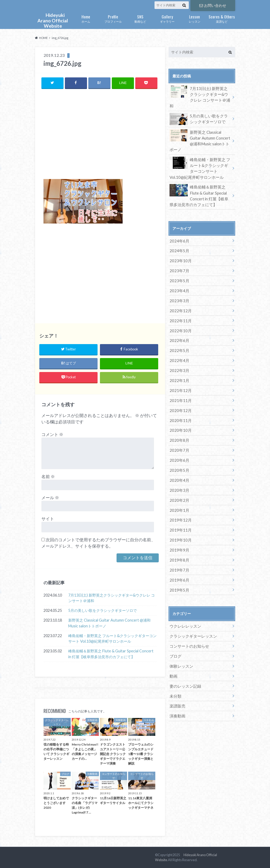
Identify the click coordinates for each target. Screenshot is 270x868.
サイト (48, 519)
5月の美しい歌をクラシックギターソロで (103, 611)
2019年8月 (179, 544)
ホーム (86, 18)
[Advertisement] (100, 136)
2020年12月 (180, 398)
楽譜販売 (177, 687)
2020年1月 (179, 495)
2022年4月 (179, 349)
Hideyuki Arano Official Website (53, 20)
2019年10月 (180, 524)
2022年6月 (179, 329)
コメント (52, 435)
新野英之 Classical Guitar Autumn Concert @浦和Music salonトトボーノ (109, 623)
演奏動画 (177, 696)
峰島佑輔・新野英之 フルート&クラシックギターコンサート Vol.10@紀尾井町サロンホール (112, 639)
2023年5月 (179, 271)
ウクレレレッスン (184, 609)
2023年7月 (179, 261)
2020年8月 (179, 427)
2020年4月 (179, 466)
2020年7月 (179, 437)
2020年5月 (179, 456)
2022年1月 (179, 368)
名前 (48, 477)
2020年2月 (179, 485)
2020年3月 (179, 476)
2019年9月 (179, 534)
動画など (140, 18)
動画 (173, 658)
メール (50, 498)
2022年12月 (180, 300)
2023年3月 (179, 291)
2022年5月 (179, 339)
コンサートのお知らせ (188, 629)
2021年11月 (180, 388)
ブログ (175, 638)
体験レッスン (181, 648)
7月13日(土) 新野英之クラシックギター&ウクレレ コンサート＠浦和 (112, 598)
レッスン (194, 18)
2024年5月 (179, 242)
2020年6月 (179, 446)
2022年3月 (179, 359)
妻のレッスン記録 (184, 668)
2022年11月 (180, 310)
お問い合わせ (213, 5)
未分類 (175, 677)
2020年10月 (180, 417)
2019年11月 (180, 515)
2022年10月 (180, 320)
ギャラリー (167, 18)
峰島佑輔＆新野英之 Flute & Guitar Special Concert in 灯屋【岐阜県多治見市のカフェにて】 (111, 654)
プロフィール (113, 18)
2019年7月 (179, 554)
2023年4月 (179, 281)
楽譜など (222, 18)
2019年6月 (179, 563)
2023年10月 (180, 252)
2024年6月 (179, 232)
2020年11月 (180, 407)
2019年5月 (179, 573)
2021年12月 (180, 378)
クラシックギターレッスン (192, 619)
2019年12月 (180, 505)
